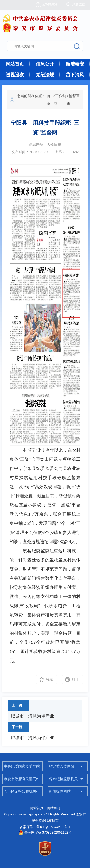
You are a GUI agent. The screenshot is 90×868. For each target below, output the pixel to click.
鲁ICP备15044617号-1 (53, 827)
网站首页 (15, 64)
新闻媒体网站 (60, 791)
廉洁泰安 (75, 64)
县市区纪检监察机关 (20, 791)
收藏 (49, 679)
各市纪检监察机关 (63, 779)
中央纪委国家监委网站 (22, 766)
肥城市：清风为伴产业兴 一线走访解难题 (36, 716)
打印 (75, 679)
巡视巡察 (15, 75)
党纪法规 (45, 75)
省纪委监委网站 (62, 766)
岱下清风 (75, 75)
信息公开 (45, 64)
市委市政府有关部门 (20, 779)
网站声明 (54, 808)
